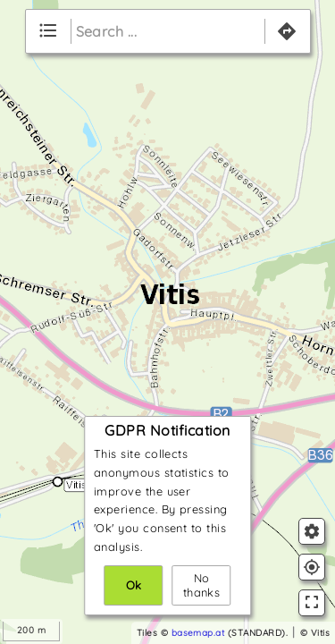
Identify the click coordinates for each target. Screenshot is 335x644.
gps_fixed (312, 567)
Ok (134, 585)
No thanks (201, 585)
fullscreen (312, 602)
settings (312, 531)
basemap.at (198, 633)
